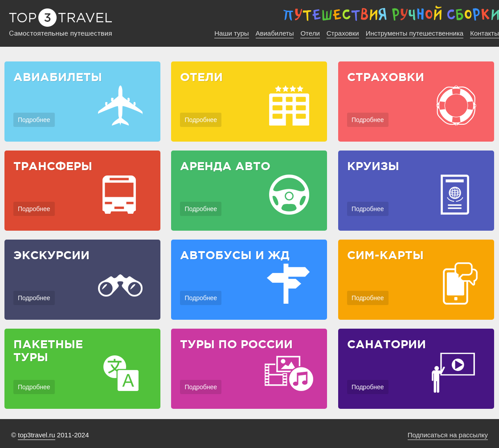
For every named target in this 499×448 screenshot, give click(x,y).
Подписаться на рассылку (448, 435)
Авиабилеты (275, 33)
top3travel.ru (36, 435)
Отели (310, 33)
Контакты (485, 33)
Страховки (343, 33)
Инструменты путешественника (415, 33)
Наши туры (231, 33)
